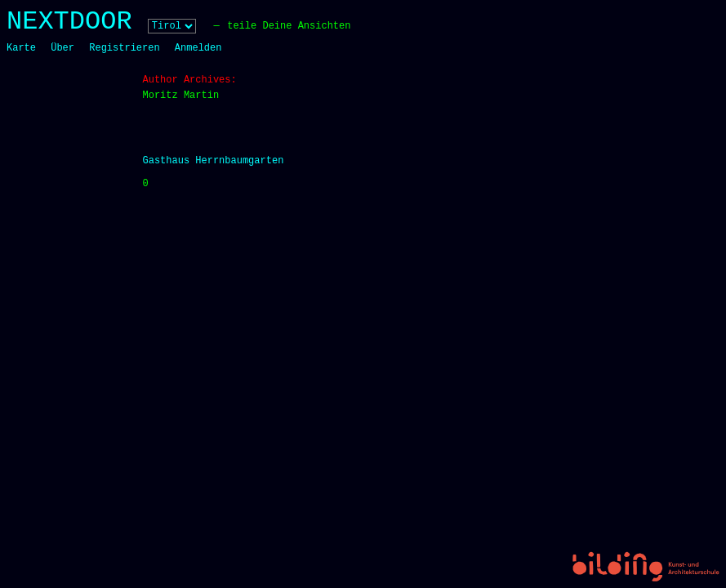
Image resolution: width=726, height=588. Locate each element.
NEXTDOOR (69, 22)
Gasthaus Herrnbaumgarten (214, 161)
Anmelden (198, 48)
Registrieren (124, 48)
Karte (21, 48)
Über (62, 48)
